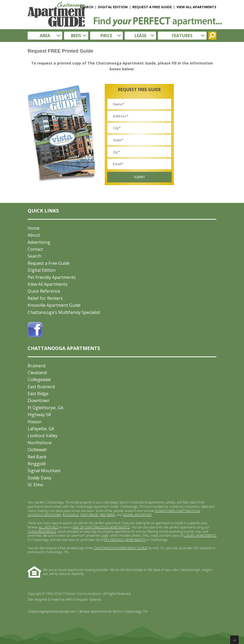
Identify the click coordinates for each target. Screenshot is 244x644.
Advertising (39, 242)
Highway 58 (39, 415)
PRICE (106, 36)
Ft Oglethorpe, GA (45, 408)
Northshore (40, 443)
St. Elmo (35, 485)
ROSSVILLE (71, 515)
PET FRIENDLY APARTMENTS (125, 540)
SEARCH (87, 7)
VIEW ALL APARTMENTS (196, 7)
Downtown (39, 400)
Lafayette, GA (41, 429)
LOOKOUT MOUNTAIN (44, 515)
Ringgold (37, 464)
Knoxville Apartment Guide (54, 305)
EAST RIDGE (89, 515)
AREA (45, 36)
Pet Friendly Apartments (52, 277)
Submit (139, 177)
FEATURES (182, 36)
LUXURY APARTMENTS (200, 536)
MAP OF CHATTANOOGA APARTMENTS (101, 527)
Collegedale (39, 379)
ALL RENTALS (49, 527)
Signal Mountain (44, 471)
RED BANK (108, 515)
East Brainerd (41, 387)
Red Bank (37, 457)
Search (34, 256)
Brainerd (36, 366)
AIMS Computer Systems (83, 600)
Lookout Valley (43, 436)
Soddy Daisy (40, 478)
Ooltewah (37, 450)
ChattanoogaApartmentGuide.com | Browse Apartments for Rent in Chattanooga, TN (87, 611)
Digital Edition (42, 270)
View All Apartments (48, 284)
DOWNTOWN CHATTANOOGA (177, 511)
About (34, 235)
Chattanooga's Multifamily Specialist (64, 312)
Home (34, 228)
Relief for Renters (45, 298)
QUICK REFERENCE (42, 532)
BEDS (76, 36)
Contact (35, 249)
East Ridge (38, 394)
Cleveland (37, 373)
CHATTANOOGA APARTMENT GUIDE (121, 548)
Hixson (35, 422)
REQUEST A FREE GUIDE (152, 7)
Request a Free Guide (49, 263)
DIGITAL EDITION (113, 7)
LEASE (140, 36)
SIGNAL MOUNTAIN (137, 515)
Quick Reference (44, 291)
